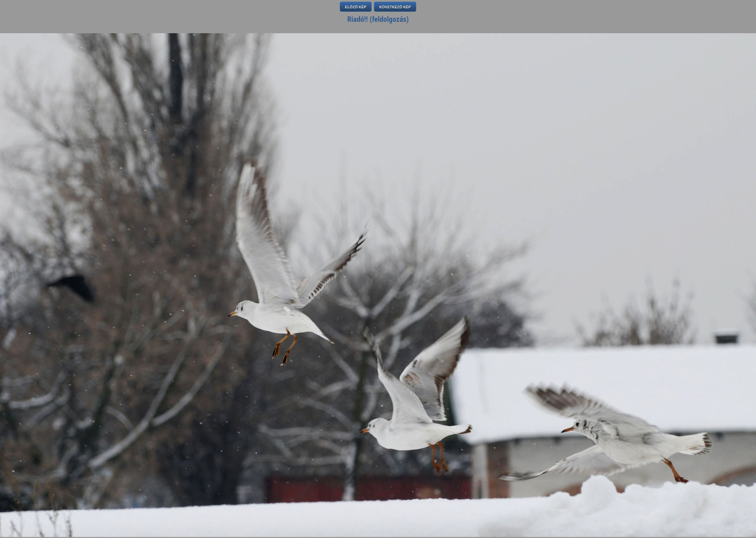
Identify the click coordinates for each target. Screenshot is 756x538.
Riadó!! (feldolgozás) (378, 19)
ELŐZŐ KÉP (356, 7)
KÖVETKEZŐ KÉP (395, 7)
